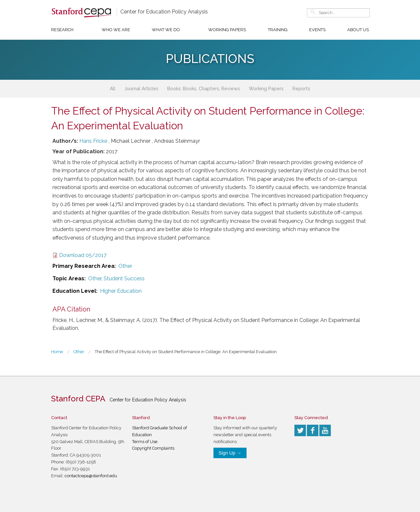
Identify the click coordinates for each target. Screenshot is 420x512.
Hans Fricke (93, 141)
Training (278, 30)
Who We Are (116, 30)
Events (317, 30)
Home (57, 352)
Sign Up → (230, 453)
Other (125, 266)
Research (62, 30)
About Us (358, 30)
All (113, 89)
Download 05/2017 (83, 255)
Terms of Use (145, 442)
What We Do (166, 30)
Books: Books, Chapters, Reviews (204, 89)
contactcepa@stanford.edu (91, 476)
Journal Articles (141, 89)
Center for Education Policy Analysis (164, 12)
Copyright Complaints (153, 448)
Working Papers (227, 30)
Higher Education (121, 291)
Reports (301, 89)
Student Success (124, 278)
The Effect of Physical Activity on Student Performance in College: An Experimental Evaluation (186, 352)
